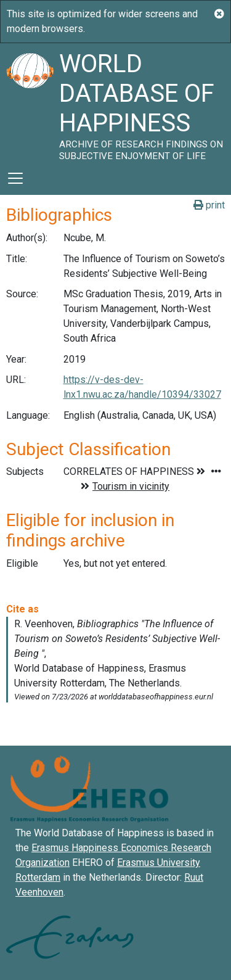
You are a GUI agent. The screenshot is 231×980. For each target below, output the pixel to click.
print (209, 205)
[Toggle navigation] (15, 178)
